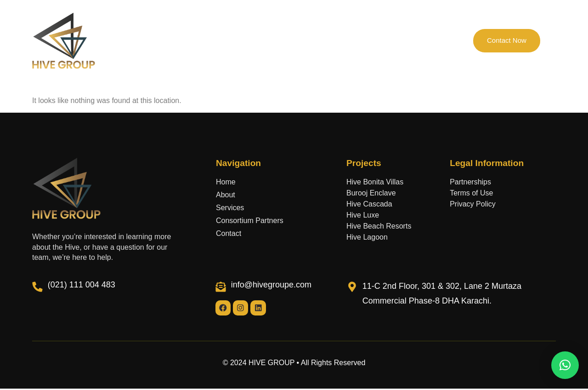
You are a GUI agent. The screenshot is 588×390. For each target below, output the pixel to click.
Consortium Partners (288, 40)
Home (155, 40)
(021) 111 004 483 (82, 285)
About (190, 40)
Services (348, 40)
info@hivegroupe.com (271, 285)
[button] (565, 365)
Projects (229, 40)
